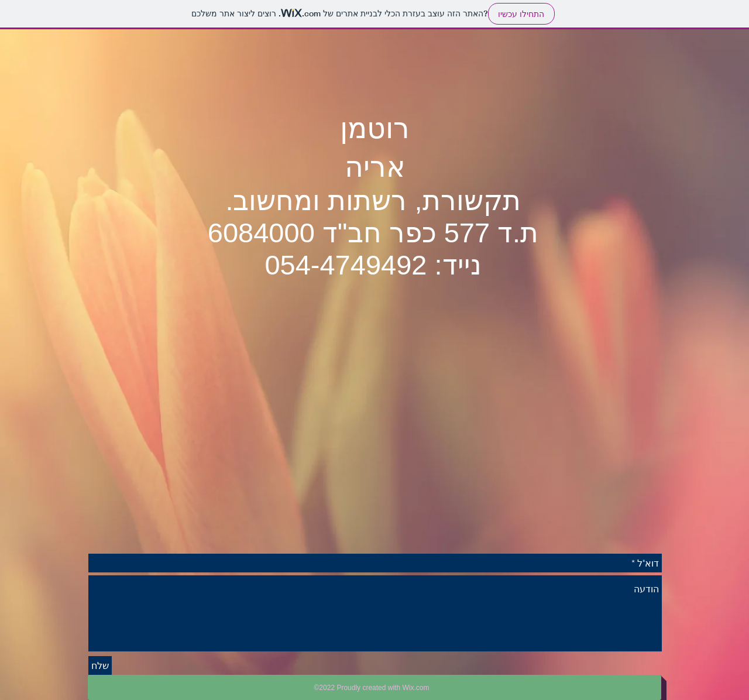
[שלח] (100, 665)
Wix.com (415, 688)
